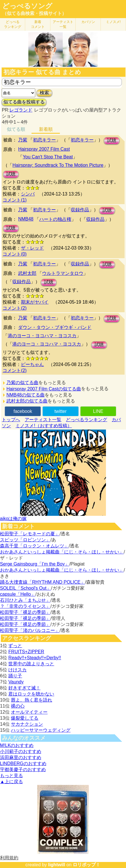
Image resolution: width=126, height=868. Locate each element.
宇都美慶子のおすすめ (23, 770)
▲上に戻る (11, 782)
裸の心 (18, 706)
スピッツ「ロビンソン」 (25, 540)
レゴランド (21, 110)
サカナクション (27, 724)
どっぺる (13, 24)
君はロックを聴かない (31, 694)
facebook (23, 411)
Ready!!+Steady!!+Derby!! (35, 658)
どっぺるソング (27, 6)
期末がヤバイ (35, 302)
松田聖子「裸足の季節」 (25, 612)
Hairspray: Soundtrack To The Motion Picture (58, 165)
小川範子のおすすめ (21, 751)
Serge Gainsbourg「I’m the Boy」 (35, 564)
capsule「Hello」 (18, 594)
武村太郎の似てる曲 (27, 401)
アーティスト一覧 (43, 420)
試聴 (112, 140)
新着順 (46, 129)
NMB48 (26, 219)
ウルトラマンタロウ (63, 273)
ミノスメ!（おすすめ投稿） (44, 426)
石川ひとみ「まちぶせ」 (25, 600)
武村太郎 (27, 273)
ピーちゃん (32, 364)
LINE (98, 411)
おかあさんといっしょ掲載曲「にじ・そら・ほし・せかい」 (62, 552)
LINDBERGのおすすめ (23, 763)
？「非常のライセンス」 (25, 606)
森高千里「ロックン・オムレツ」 (34, 546)
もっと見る (11, 776)
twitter (61, 411)
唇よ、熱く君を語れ (31, 700)
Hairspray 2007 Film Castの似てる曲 (44, 389)
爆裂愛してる (25, 718)
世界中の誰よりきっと (31, 664)
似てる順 (16, 129)
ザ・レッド (32, 248)
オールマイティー (29, 712)
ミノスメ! (113, 22)
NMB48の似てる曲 (25, 395)
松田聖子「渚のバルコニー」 (30, 630)
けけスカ (17, 670)
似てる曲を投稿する (24, 102)
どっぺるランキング (86, 420)
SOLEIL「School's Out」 (25, 588)
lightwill (57, 865)
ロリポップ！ (86, 865)
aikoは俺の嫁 (13, 519)
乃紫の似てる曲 (22, 383)
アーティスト (63, 24)
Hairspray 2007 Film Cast (44, 149)
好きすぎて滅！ (24, 688)
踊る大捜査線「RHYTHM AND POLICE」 (43, 582)
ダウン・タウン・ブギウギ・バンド (55, 327)
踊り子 (15, 676)
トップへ (11, 420)
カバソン (88, 22)
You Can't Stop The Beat (48, 157)
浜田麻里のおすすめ (21, 757)
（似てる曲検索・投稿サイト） (34, 13)
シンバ (28, 194)
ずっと (15, 646)
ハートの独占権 (55, 219)
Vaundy (16, 682)
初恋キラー (44, 140)
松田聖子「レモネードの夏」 (30, 534)
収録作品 (80, 210)
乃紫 (23, 140)
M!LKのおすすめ (17, 745)
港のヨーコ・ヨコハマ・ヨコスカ (42, 336)
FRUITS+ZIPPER (26, 652)
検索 (44, 93)
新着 (38, 24)
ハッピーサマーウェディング (41, 730)
